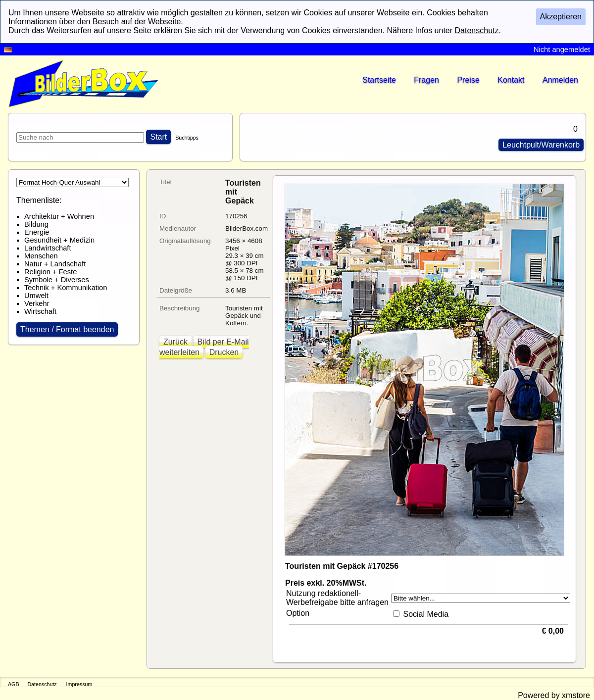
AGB (14, 684)
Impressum (79, 684)
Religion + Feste (50, 272)
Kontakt (511, 80)
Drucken (224, 352)
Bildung (36, 224)
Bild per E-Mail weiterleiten (204, 347)
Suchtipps (187, 138)
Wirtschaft (40, 311)
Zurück (175, 342)
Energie (37, 232)
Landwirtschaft (48, 248)
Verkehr (37, 303)
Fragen (426, 80)
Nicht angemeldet (562, 50)
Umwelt (36, 296)
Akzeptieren (561, 17)
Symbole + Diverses (57, 280)
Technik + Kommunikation (66, 288)
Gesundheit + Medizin (59, 240)
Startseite (379, 80)
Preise (468, 80)
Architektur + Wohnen (59, 216)
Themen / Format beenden (67, 329)
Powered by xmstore (554, 695)
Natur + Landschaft (55, 264)
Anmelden (560, 80)
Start (158, 137)
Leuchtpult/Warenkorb (541, 145)
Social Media (426, 614)
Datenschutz (42, 684)
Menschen (41, 256)
